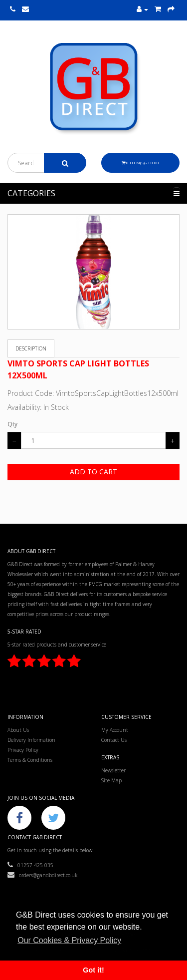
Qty (12, 424)
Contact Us (114, 740)
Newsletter (113, 770)
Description (31, 348)
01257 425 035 (30, 865)
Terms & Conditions (30, 760)
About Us (18, 730)
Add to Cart (93, 472)
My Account (115, 730)
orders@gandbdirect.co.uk (42, 875)
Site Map (111, 780)
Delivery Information (31, 740)
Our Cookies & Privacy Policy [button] (69, 940)
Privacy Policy (23, 750)
